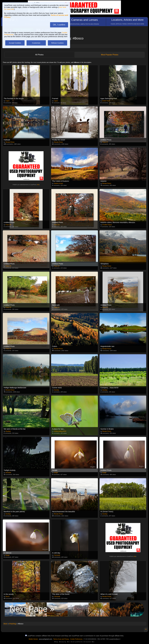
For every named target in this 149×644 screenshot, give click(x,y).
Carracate (57, 555)
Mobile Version (33, 639)
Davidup (56, 390)
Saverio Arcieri (58, 183)
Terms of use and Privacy (61, 639)
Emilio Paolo (106, 101)
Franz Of (105, 142)
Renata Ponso (10, 142)
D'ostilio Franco (107, 225)
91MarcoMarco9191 (60, 431)
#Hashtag (13, 624)
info (38, 185)
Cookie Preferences (76, 639)
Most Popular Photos (110, 55)
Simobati (8, 473)
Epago (56, 473)
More (5, 624)
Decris (8, 597)
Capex (8, 101)
